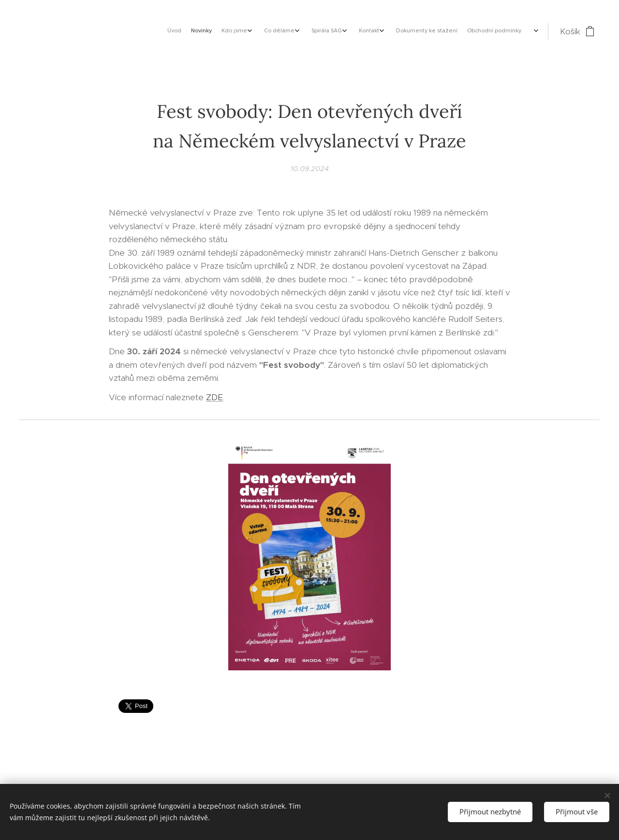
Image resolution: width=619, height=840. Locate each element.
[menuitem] (433, 31)
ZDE (214, 397)
